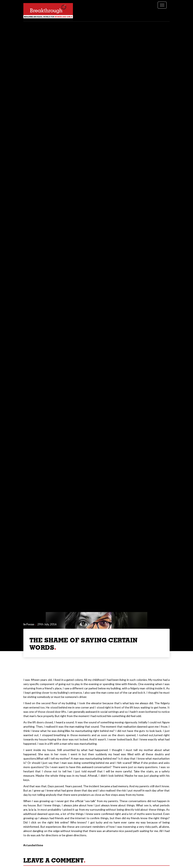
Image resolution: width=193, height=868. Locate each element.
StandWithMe (34, 845)
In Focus (29, 624)
